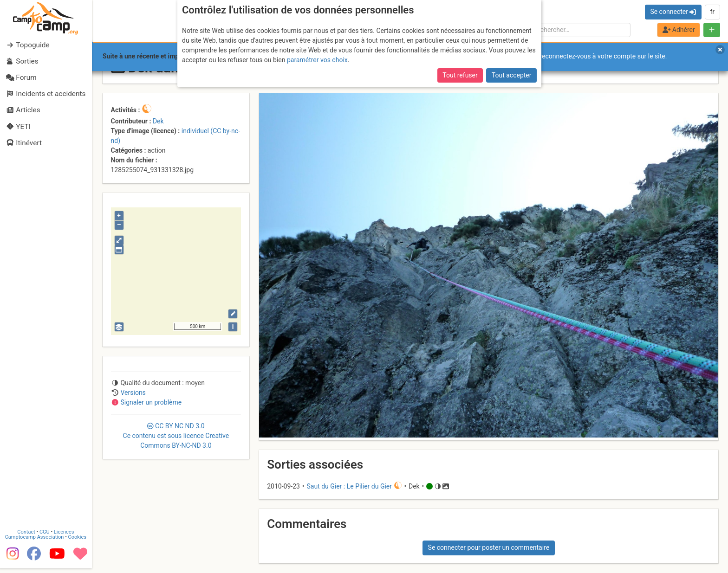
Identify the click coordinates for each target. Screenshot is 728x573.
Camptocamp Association (35, 542)
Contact (27, 537)
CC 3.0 (176, 436)
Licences (65, 537)
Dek (158, 121)
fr (712, 12)
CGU (45, 537)
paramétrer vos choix (317, 60)
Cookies (78, 542)
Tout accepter (512, 75)
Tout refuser (460, 75)
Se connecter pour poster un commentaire (489, 547)
